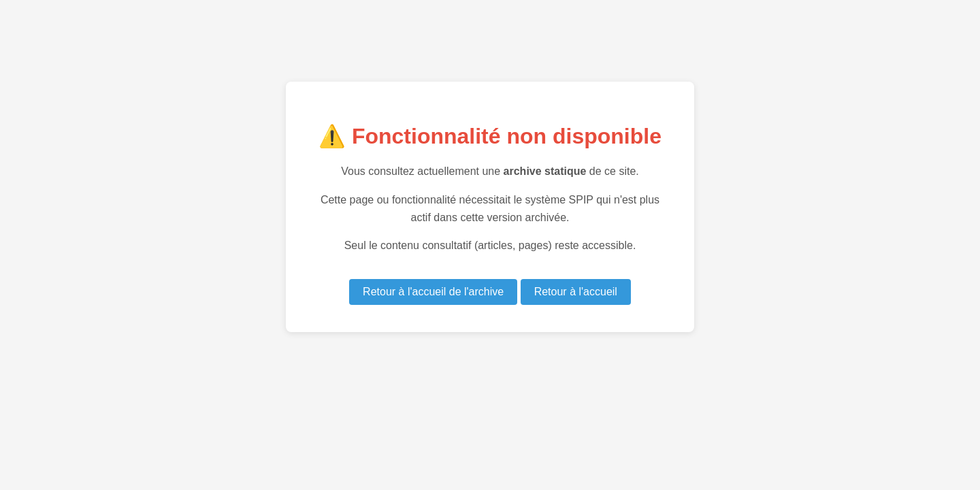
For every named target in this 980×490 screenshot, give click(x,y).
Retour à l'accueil (576, 292)
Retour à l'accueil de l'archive (433, 292)
